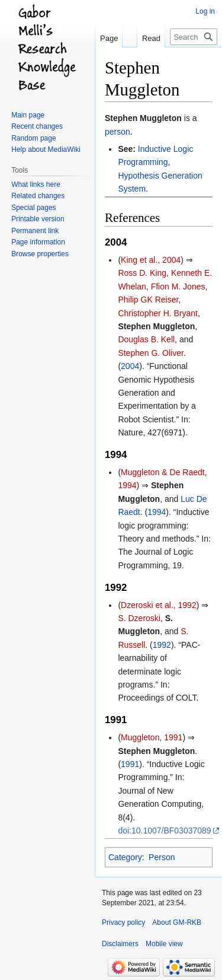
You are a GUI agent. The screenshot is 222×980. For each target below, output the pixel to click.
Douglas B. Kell (146, 339)
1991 (130, 764)
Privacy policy (123, 922)
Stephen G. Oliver (151, 353)
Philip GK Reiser (148, 300)
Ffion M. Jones (178, 287)
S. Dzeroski (139, 618)
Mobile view (164, 944)
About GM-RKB (177, 922)
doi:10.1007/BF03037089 (164, 831)
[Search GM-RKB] (194, 37)
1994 (157, 512)
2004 (130, 366)
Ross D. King (142, 273)
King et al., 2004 (151, 260)
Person (162, 857)
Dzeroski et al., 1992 (159, 605)
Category (125, 857)
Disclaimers (120, 944)
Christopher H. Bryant (158, 313)
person (118, 132)
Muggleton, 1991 (152, 737)
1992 (162, 645)
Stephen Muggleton (143, 118)
